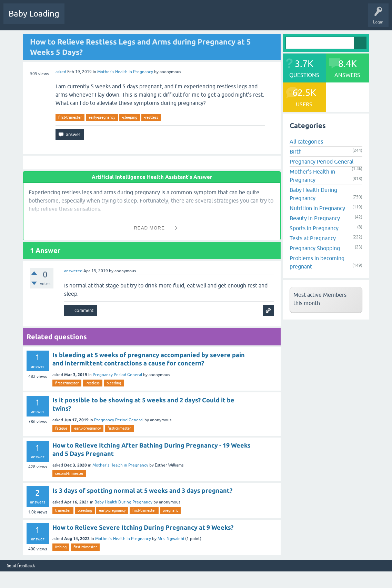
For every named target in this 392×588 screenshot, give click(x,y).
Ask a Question (213, 19)
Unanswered (129, 19)
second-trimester (69, 473)
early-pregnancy (102, 117)
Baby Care (244, 19)
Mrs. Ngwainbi (171, 539)
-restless (151, 117)
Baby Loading (34, 14)
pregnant (170, 510)
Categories (159, 19)
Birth (296, 151)
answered (73, 271)
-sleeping (130, 117)
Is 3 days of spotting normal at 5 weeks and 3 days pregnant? (142, 490)
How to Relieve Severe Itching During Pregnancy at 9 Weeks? (143, 527)
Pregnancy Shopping (315, 248)
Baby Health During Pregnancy (123, 502)
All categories (306, 141)
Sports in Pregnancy (314, 228)
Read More (149, 228)
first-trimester (70, 117)
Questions (79, 19)
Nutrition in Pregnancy (317, 208)
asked (61, 72)
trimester (63, 510)
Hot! (103, 19)
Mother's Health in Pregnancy (125, 72)
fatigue (61, 428)
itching (61, 547)
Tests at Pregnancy (313, 238)
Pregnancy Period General (117, 375)
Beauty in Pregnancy (315, 218)
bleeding (114, 383)
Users (184, 19)
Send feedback (21, 566)
